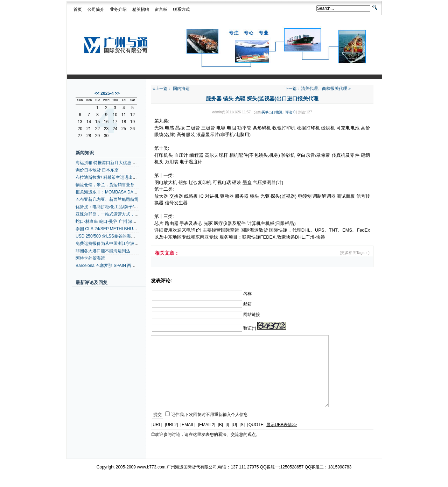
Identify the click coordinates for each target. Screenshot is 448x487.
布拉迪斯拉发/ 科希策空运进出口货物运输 (115, 177)
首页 (78, 9)
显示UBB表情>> (282, 425)
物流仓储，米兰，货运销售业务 (105, 185)
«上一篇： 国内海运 (171, 89)
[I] (227, 425)
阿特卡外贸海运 (90, 258)
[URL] (157, 425)
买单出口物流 (272, 112)
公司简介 (96, 9)
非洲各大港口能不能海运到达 (103, 251)
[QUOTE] (256, 425)
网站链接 (252, 315)
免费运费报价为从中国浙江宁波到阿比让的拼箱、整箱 (126, 243)
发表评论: (162, 281)
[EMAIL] (188, 425)
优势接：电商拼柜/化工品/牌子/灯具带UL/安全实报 (123, 207)
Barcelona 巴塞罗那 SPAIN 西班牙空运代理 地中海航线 (127, 266)
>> (117, 93)
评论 (289, 112)
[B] (220, 425)
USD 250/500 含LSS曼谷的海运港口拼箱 (114, 236)
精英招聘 (141, 9)
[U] (234, 425)
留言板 (161, 9)
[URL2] (171, 425)
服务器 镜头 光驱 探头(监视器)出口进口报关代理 (262, 98)
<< (97, 93)
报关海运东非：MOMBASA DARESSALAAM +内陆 (123, 192)
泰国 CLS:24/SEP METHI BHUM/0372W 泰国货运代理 (127, 229)
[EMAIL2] (207, 425)
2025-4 (107, 93)
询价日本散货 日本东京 (97, 170)
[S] (242, 425)
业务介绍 (118, 9)
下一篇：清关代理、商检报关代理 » (317, 89)
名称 (247, 294)
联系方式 (181, 9)
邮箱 (247, 304)
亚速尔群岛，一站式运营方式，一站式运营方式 (120, 214)
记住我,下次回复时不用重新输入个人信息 (209, 415)
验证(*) (250, 328)
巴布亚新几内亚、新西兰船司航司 (107, 199)
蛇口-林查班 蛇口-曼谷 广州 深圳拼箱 (110, 221)
